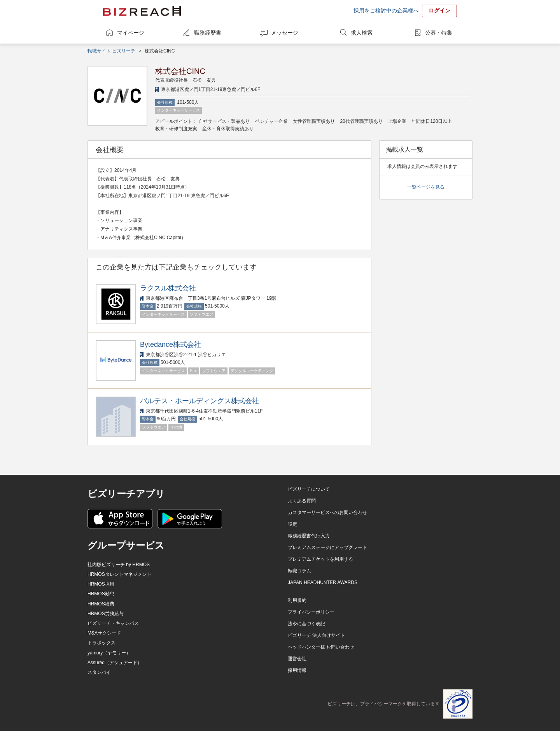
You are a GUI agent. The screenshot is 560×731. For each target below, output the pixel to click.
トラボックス (101, 643)
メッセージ (285, 33)
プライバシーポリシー (311, 612)
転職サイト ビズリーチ (111, 51)
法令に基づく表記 (306, 624)
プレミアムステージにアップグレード (327, 547)
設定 (292, 524)
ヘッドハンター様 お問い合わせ (321, 647)
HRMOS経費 (101, 604)
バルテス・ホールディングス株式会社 (199, 401)
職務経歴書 (208, 33)
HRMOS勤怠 (101, 594)
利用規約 (297, 600)
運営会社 (297, 659)
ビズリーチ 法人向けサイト (316, 635)
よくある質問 (302, 501)
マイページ (131, 33)
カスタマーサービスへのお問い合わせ (327, 512)
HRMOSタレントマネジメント (120, 574)
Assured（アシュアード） (115, 663)
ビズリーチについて (309, 489)
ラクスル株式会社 (168, 288)
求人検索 (362, 33)
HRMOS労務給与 (106, 614)
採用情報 (297, 670)
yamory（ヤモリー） (109, 653)
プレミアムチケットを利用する (320, 559)
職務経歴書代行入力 (309, 536)
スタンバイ (99, 672)
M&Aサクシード (104, 633)
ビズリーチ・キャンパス (113, 623)
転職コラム (299, 571)
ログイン (439, 10)
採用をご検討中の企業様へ (386, 10)
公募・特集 (439, 33)
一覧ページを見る (426, 187)
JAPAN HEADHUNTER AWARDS (323, 582)
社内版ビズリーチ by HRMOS (119, 565)
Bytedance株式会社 (171, 345)
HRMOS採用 (101, 584)
